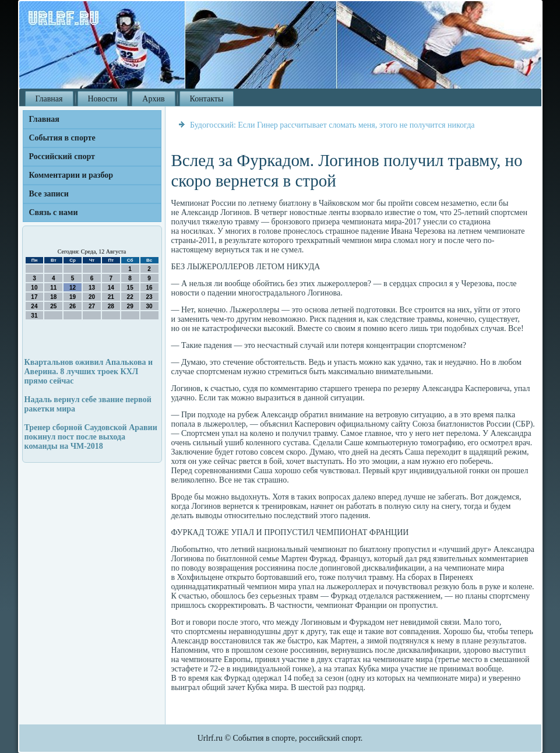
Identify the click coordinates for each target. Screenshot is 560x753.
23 (149, 297)
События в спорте (62, 138)
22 (130, 297)
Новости (103, 99)
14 (111, 288)
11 (53, 288)
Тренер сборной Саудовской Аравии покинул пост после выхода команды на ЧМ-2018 (91, 437)
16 (149, 288)
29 (130, 306)
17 (34, 297)
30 (149, 306)
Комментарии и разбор (71, 175)
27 (92, 306)
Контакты (207, 99)
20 (92, 297)
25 (53, 306)
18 (53, 297)
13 (92, 288)
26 (73, 306)
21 (111, 297)
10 (34, 288)
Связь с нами (54, 212)
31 (34, 316)
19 (73, 297)
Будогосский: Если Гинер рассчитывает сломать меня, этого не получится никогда (332, 125)
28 (111, 306)
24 (34, 306)
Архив (153, 99)
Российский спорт (62, 156)
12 (73, 288)
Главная (49, 99)
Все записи (49, 194)
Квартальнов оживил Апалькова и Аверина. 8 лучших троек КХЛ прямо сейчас (89, 372)
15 (130, 288)
